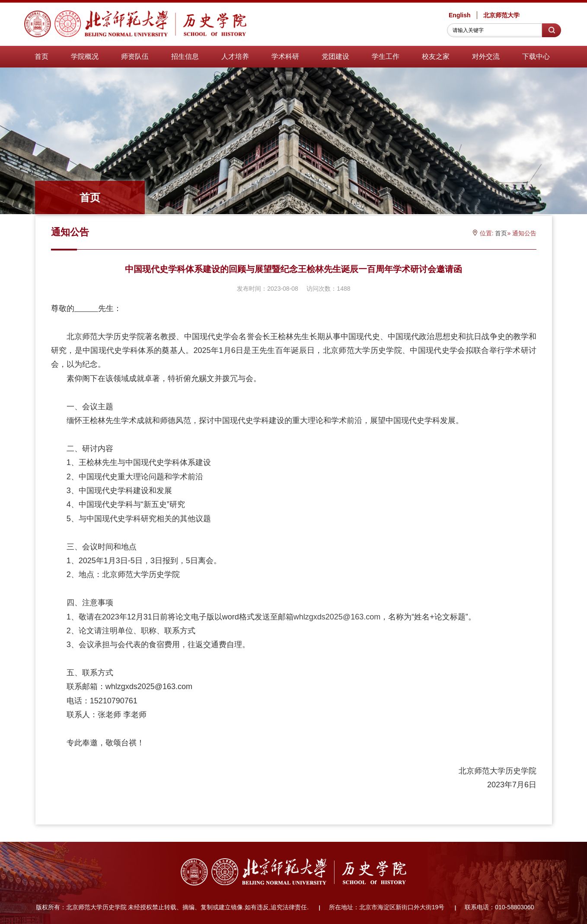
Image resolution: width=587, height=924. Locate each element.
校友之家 (436, 56)
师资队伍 (135, 56)
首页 (41, 56)
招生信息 (185, 56)
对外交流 (486, 56)
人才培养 (235, 56)
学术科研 (285, 56)
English (460, 15)
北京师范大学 (501, 15)
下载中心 (536, 56)
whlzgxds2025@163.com (337, 617)
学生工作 (386, 56)
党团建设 (335, 56)
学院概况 (85, 56)
